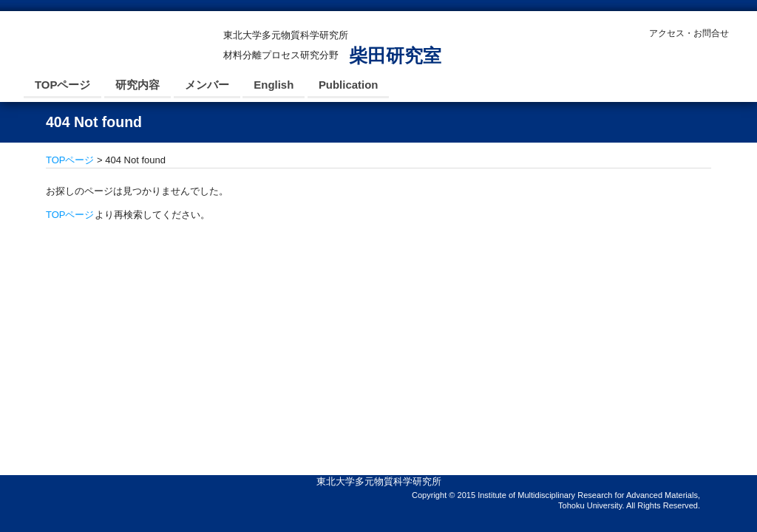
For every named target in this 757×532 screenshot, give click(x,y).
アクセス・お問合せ (689, 33)
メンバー (207, 85)
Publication (349, 85)
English (274, 85)
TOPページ (62, 85)
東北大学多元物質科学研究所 (379, 481)
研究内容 (138, 85)
